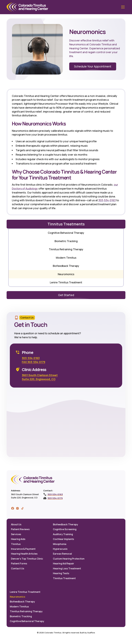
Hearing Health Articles (24, 554)
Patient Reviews (20, 529)
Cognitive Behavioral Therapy (66, 233)
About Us (16, 524)
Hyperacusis (60, 549)
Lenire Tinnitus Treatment (66, 282)
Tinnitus (16, 544)
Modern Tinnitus (66, 258)
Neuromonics (66, 274)
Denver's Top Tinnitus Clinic (27, 559)
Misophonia (60, 544)
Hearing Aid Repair (64, 563)
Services (16, 534)
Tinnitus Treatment (64, 578)
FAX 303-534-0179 (34, 362)
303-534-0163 (107, 200)
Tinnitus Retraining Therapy (66, 249)
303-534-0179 (55, 498)
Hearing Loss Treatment (67, 568)
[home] (27, 7)
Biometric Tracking (66, 241)
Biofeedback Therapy (66, 266)
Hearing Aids (18, 539)
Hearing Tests (61, 573)
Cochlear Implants (64, 539)
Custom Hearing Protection (69, 559)
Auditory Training (63, 534)
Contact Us (18, 568)
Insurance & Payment (23, 549)
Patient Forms (19, 563)
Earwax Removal (62, 554)
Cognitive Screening (65, 529)
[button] (122, 7)
